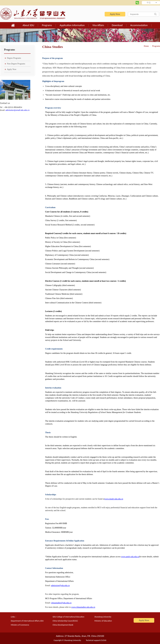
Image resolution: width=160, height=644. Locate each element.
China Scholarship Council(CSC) (65, 621)
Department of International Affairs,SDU (27, 621)
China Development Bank (63, 625)
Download (117, 25)
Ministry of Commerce (20, 625)
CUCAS (103, 640)
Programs (47, 25)
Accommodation (139, 25)
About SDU (28, 25)
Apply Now (115, 14)
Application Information (72, 25)
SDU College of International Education (68, 617)
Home (146, 46)
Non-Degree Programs (16, 64)
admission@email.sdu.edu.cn (18, 110)
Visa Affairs (98, 25)
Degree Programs (14, 58)
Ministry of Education (103, 621)
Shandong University (103, 617)
